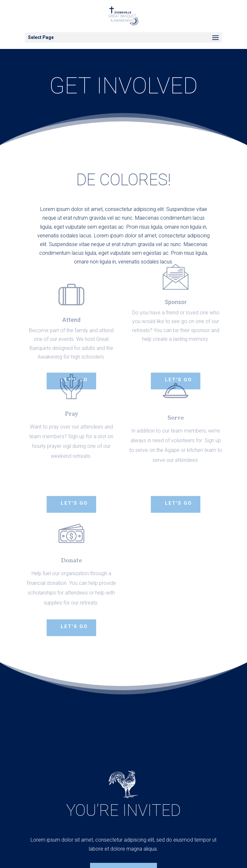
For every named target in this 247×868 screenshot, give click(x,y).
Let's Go (74, 503)
